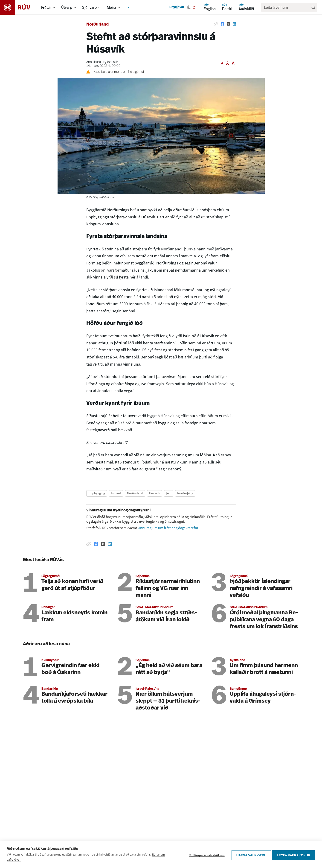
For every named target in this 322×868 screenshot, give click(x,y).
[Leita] (313, 7)
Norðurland (97, 25)
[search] (287, 7)
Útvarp (67, 7)
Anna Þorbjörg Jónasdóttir (104, 62)
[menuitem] (54, 7)
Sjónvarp (89, 7)
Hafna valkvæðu (250, 855)
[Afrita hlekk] (216, 24)
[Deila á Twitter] (228, 24)
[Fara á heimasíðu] (19, 7)
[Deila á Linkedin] (234, 24)
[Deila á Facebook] (222, 24)
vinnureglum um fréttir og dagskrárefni (168, 528)
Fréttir (46, 7)
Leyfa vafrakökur (294, 855)
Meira (111, 7)
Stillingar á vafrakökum (205, 855)
